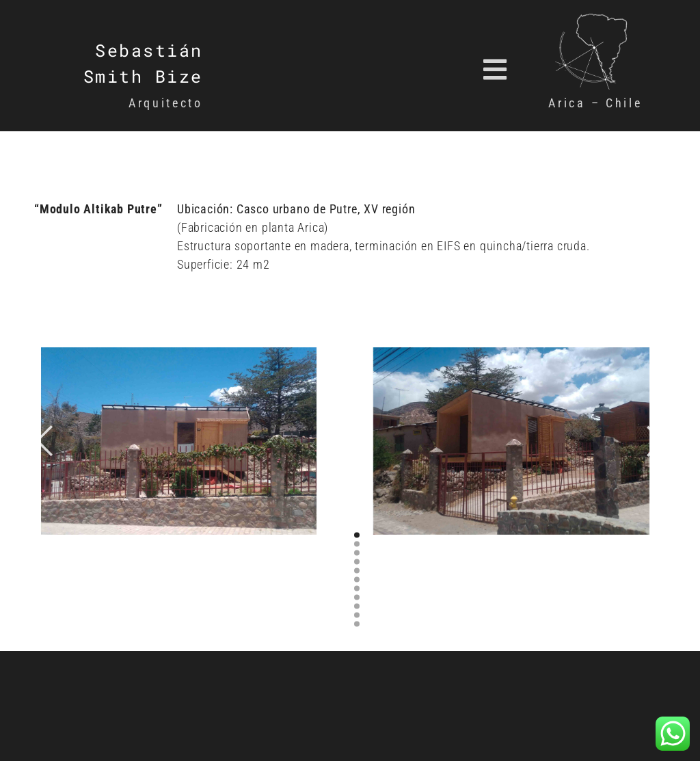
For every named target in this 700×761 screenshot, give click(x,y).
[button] (407, 69)
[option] (184, 441)
